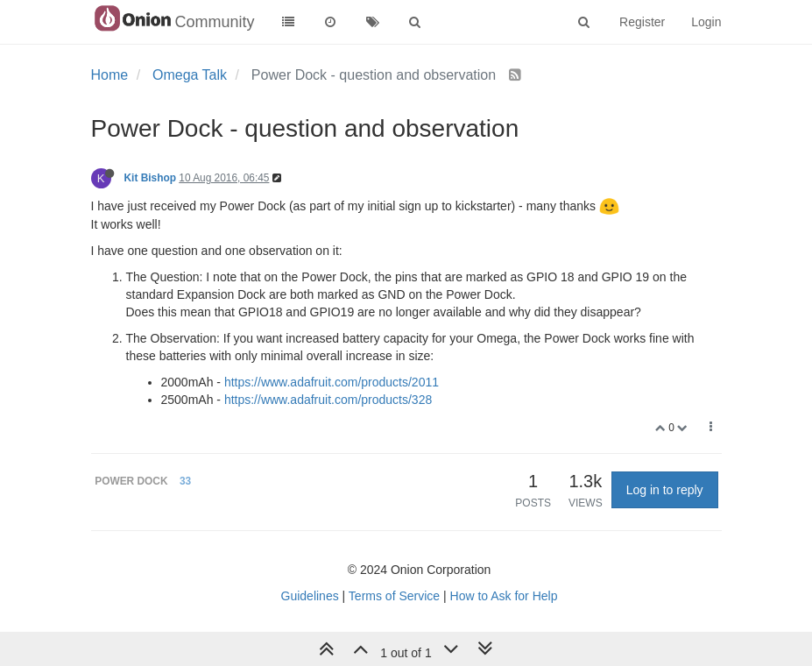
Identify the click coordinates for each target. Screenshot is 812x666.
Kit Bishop (150, 178)
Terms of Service (394, 596)
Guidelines (310, 596)
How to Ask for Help (504, 596)
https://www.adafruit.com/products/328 (328, 400)
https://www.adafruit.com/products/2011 (332, 382)
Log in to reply (665, 490)
